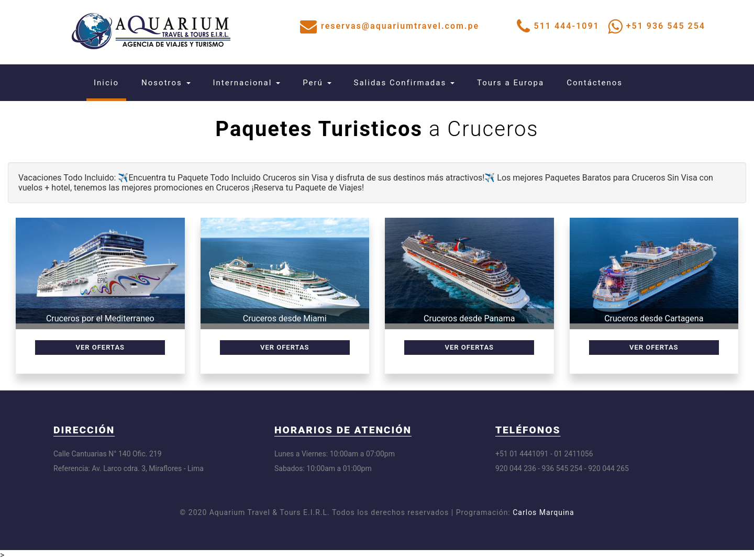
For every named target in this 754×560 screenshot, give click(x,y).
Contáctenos (595, 83)
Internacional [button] (247, 83)
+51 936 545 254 (666, 26)
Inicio (110, 82)
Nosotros (166, 83)
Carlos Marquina (543, 512)
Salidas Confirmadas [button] (404, 83)
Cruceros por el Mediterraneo (100, 318)
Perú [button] (317, 83)
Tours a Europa (511, 83)
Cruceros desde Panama (469, 318)
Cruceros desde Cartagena (654, 318)
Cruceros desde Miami (285, 318)
